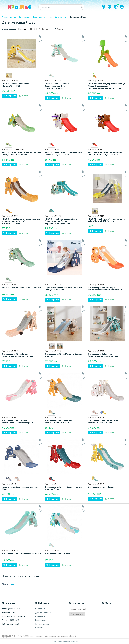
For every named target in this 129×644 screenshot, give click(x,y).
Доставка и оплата (43, 613)
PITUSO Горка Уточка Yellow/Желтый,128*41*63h (15, 85)
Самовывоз (40, 616)
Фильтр (60, 29)
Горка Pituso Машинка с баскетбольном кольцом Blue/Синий (64, 289)
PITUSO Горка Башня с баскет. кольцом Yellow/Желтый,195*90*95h (106, 220)
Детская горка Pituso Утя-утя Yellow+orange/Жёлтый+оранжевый (105, 289)
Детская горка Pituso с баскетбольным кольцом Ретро (63, 488)
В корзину (9, 96)
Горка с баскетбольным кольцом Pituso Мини (21, 488)
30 (39, 29)
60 (47, 29)
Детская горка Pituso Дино (58, 553)
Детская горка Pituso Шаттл (101, 487)
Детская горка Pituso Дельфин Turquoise (21, 553)
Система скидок (42, 624)
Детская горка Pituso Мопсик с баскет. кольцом (63, 355)
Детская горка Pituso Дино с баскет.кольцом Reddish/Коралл (17, 422)
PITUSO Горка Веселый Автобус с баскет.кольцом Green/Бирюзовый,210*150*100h (61, 221)
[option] (9, 76)
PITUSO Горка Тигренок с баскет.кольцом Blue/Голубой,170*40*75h (57, 86)
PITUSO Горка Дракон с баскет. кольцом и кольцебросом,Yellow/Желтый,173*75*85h (21, 221)
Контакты (39, 628)
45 (43, 29)
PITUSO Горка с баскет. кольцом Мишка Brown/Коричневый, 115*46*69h (107, 154)
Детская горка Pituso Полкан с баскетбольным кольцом (59, 422)
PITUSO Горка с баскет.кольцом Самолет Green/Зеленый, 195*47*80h (21, 154)
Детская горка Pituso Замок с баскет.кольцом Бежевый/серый (18, 355)
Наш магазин (41, 620)
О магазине (40, 609)
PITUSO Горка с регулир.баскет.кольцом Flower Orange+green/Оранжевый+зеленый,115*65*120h (107, 86)
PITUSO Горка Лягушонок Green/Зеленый (21, 288)
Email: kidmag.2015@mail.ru (13, 616)
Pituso (8, 584)
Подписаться (77, 614)
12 (34, 29)
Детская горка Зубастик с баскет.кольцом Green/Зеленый (103, 355)
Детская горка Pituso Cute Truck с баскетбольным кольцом (104, 422)
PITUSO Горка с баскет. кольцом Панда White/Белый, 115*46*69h (64, 154)
